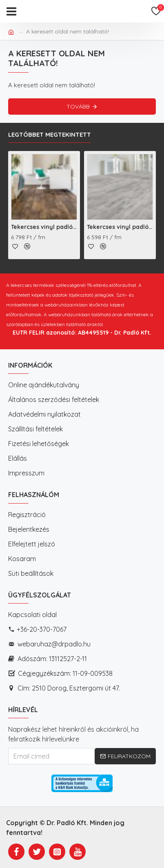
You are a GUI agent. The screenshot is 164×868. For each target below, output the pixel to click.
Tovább (78, 107)
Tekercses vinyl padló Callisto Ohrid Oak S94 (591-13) (120, 227)
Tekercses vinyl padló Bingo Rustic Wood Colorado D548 (44, 227)
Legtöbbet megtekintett (50, 135)
